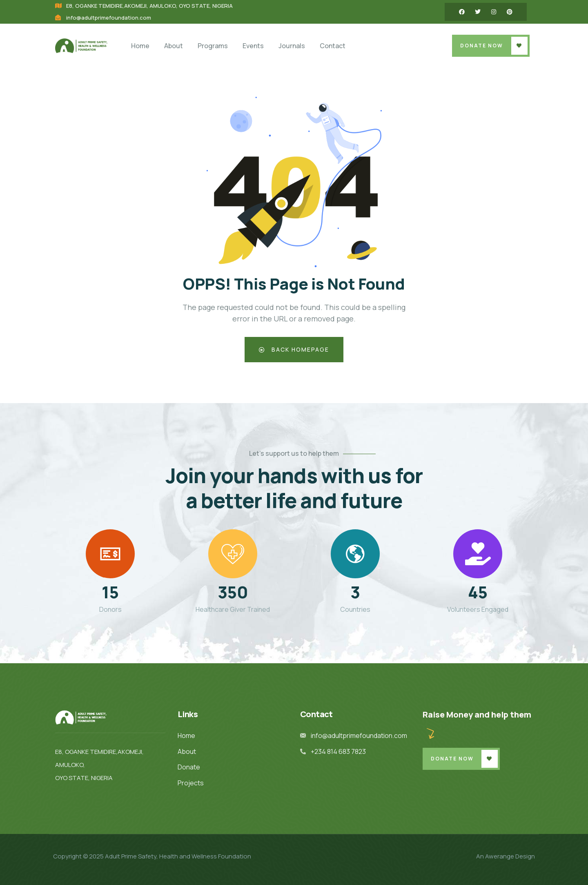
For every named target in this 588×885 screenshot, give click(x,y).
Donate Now (482, 46)
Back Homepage (294, 349)
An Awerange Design (506, 856)
